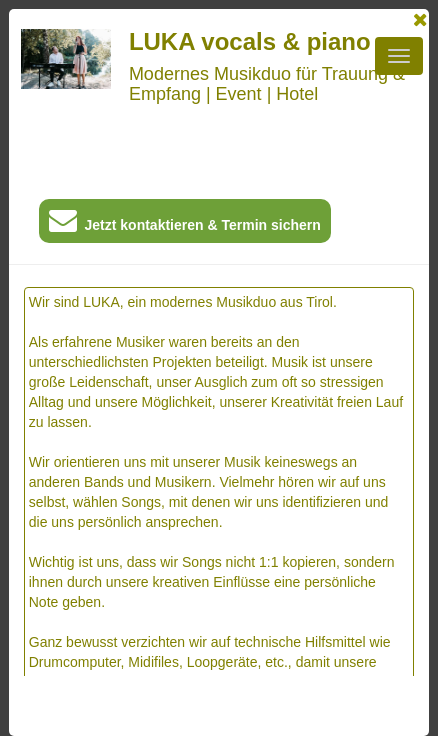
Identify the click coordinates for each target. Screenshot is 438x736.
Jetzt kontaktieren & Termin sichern (185, 224)
